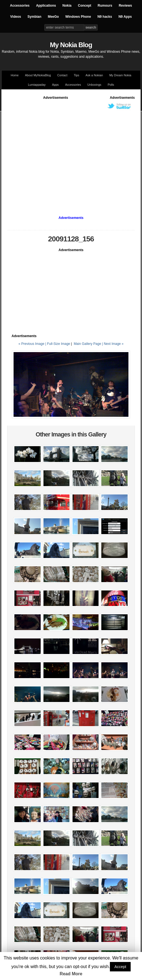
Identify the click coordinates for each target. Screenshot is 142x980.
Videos (16, 17)
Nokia (67, 6)
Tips (76, 75)
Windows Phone (78, 17)
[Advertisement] (52, 152)
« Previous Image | (33, 344)
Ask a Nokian (94, 75)
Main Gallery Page (87, 344)
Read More (71, 974)
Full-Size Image (59, 344)
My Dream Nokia (120, 75)
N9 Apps (125, 17)
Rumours (105, 6)
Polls (111, 85)
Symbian (34, 17)
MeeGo (53, 17)
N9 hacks (105, 17)
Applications (46, 6)
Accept (120, 967)
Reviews (125, 6)
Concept (85, 6)
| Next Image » (113, 344)
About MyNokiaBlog (38, 75)
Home (15, 75)
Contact (62, 75)
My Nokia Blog (71, 45)
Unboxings (94, 85)
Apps (55, 85)
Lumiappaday (37, 85)
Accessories (20, 6)
